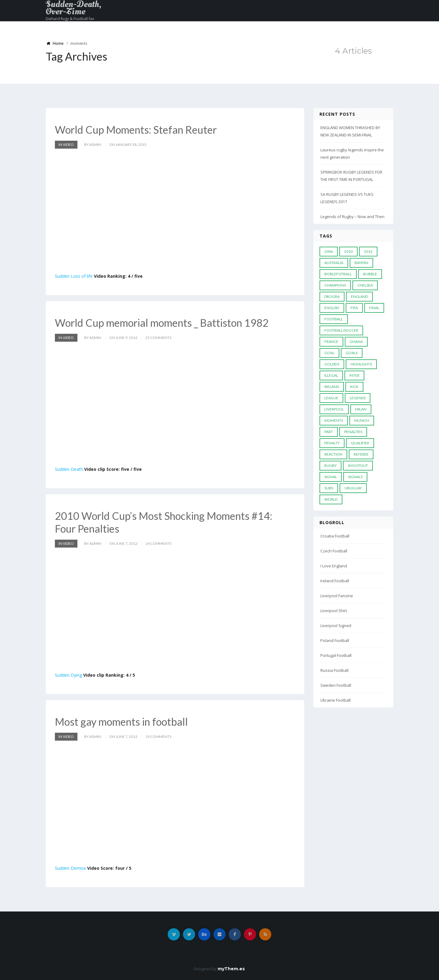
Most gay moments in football (121, 722)
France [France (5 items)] (331, 342)
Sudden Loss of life (74, 276)
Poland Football (335, 640)
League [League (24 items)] (331, 398)
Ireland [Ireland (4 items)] (332, 387)
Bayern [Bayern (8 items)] (361, 263)
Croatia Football (335, 536)
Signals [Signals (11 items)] (355, 477)
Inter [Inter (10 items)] (354, 375)
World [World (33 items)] (331, 499)
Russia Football (334, 670)
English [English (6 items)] (332, 308)
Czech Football (334, 551)
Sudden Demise (70, 868)
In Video (66, 145)
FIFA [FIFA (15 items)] (354, 308)
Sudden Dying (68, 675)
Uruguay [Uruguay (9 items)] (353, 488)
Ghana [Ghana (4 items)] (356, 342)
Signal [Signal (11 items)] (331, 477)
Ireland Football (335, 581)
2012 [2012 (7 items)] (368, 251)
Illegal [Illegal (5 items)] (331, 375)
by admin (93, 145)
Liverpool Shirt (334, 611)
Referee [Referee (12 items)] (361, 454)
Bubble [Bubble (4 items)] (370, 274)
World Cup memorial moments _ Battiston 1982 (162, 323)
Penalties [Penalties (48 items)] (353, 432)
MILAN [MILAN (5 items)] (361, 409)
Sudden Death (69, 469)
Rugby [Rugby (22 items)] (330, 465)
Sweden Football (336, 685)
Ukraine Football (335, 700)
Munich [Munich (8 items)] (362, 420)
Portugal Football (336, 655)
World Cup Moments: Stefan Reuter (136, 130)
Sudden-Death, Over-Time (73, 8)
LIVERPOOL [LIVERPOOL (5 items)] (334, 409)
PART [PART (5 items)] (329, 432)
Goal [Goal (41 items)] (329, 353)
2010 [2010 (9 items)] (348, 251)
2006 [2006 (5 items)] (329, 251)
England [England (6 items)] (359, 296)
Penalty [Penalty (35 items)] (332, 443)
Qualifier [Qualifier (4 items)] (360, 443)
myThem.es (231, 969)
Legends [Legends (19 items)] (358, 398)
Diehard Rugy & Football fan (70, 19)
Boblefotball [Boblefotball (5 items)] (338, 274)
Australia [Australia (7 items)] (334, 263)
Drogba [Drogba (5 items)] (332, 296)
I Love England (334, 566)
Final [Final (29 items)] (374, 308)
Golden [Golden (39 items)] (332, 364)
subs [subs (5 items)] (329, 488)
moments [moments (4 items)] (334, 420)
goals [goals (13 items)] (352, 353)
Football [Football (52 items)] (334, 319)
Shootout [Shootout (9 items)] (358, 465)
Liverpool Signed (336, 626)
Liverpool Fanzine (337, 596)
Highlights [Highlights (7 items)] (361, 364)
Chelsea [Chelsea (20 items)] (365, 285)
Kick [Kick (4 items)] (354, 387)
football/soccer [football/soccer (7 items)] (341, 330)
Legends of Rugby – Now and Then (352, 217)
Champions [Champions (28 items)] (335, 285)
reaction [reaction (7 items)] (333, 454)
